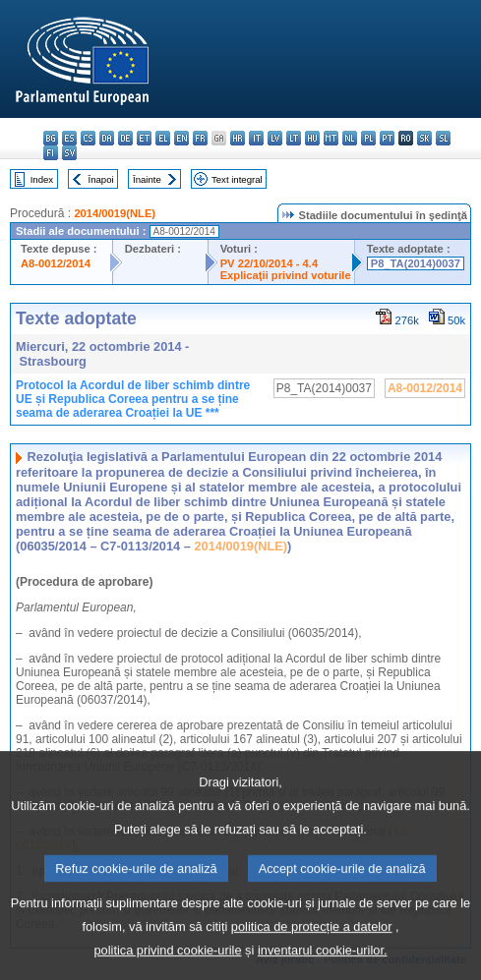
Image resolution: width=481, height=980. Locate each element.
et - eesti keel (144, 138)
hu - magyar (312, 138)
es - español (69, 138)
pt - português (387, 138)
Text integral (237, 179)
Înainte (147, 179)
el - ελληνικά (163, 138)
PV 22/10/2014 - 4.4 (270, 263)
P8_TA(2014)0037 (416, 263)
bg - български (51, 138)
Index (42, 179)
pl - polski (368, 138)
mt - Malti (331, 138)
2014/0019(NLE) (115, 213)
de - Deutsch (125, 138)
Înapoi (101, 179)
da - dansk (107, 138)
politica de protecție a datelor (312, 954)
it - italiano (256, 138)
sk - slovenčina (424, 138)
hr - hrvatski (238, 138)
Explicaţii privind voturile (286, 275)
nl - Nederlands (350, 138)
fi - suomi (51, 153)
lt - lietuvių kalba (294, 138)
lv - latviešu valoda (275, 138)
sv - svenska (69, 153)
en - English (181, 138)
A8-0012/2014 (56, 263)
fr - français (200, 138)
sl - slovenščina (443, 138)
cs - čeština (88, 138)
